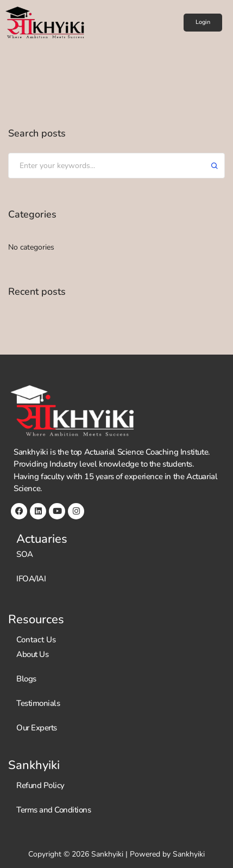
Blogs (26, 679)
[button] (203, 23)
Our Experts (37, 728)
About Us (32, 654)
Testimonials (38, 703)
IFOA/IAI (31, 579)
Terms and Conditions (53, 810)
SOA (25, 554)
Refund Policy (40, 785)
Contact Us (36, 640)
